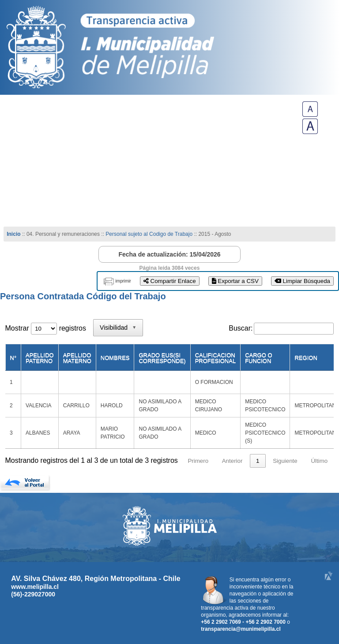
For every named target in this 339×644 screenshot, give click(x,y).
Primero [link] (198, 461)
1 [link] (258, 461)
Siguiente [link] (285, 461)
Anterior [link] (232, 461)
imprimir (123, 281)
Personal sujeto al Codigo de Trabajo (149, 234)
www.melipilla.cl (35, 587)
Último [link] (319, 461)
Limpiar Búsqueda (302, 281)
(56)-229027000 (33, 594)
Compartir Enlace (170, 281)
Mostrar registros (46, 328)
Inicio (13, 234)
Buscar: (241, 328)
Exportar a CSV (235, 281)
